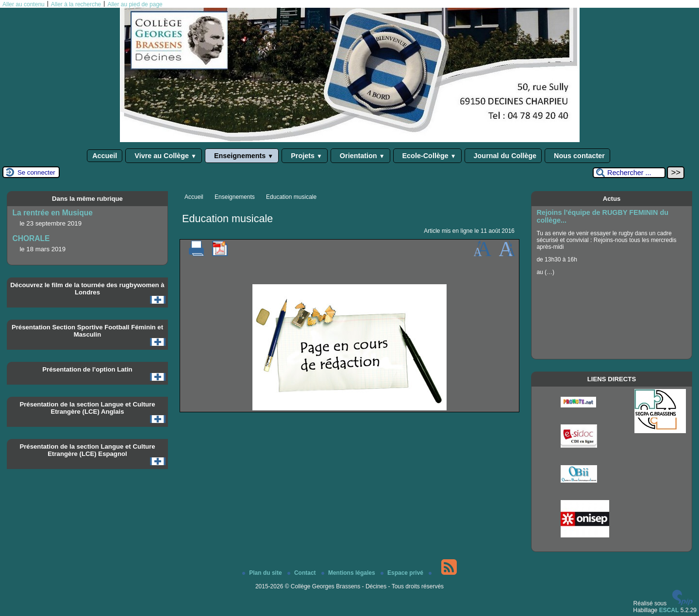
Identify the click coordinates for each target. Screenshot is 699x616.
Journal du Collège (503, 156)
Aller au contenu (24, 4)
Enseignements (242, 156)
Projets (305, 156)
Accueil (105, 156)
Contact (302, 573)
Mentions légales (349, 573)
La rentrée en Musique (52, 213)
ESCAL (669, 610)
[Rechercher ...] (629, 173)
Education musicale (291, 197)
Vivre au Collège (164, 156)
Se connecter (36, 172)
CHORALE (31, 238)
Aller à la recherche (76, 4)
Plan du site (263, 573)
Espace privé (403, 573)
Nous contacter (577, 156)
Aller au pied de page (135, 4)
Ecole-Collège (427, 156)
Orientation (360, 156)
